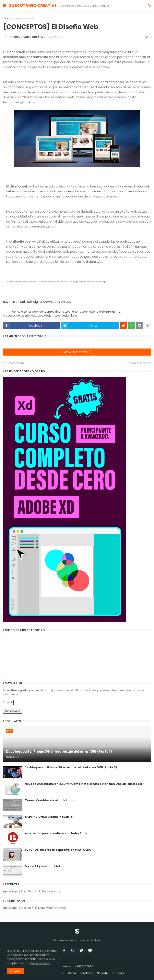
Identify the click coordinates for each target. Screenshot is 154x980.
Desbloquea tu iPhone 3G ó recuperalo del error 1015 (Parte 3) (71, 768)
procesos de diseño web (20, 316)
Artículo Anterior (15, 363)
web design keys (66, 316)
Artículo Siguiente (138, 363)
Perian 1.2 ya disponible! (42, 866)
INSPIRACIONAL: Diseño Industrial (49, 817)
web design (46, 316)
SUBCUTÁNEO (85, 966)
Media (72, 973)
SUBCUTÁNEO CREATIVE (33, 5)
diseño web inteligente (105, 312)
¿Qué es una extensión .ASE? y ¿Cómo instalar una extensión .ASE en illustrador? (84, 784)
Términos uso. (40, 963)
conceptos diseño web (55, 312)
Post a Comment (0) (77, 352)
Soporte (103, 973)
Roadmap (87, 973)
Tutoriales (119, 973)
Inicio (6, 19)
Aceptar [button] (15, 971)
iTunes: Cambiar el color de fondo (50, 800)
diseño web (80, 312)
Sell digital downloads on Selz (49, 302)
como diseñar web (24, 19)
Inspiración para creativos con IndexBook (56, 833)
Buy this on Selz (15, 302)
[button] (5, 6)
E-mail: (8, 702)
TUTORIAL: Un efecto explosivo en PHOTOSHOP (59, 850)
